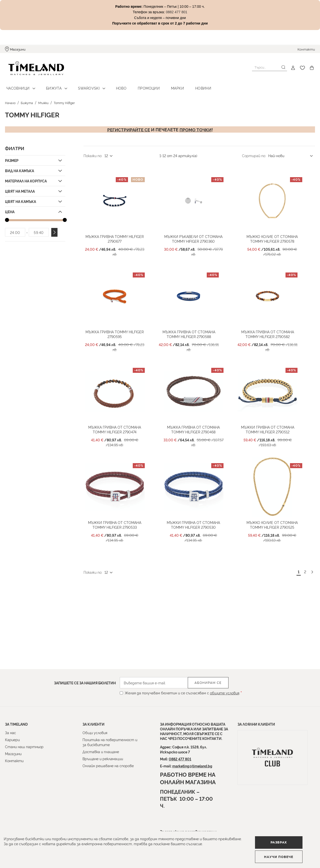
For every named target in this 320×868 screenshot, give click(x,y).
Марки (166, 85)
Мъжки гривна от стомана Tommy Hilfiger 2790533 (120, 552)
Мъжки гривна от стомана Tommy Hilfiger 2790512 (273, 450)
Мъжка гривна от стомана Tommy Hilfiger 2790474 (120, 450)
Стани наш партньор (24, 747)
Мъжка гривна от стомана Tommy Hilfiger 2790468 (199, 450)
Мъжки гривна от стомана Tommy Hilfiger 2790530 (199, 552)
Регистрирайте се (128, 126)
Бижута (51, 85)
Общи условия (95, 733)
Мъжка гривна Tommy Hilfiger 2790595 (120, 349)
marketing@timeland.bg (192, 766)
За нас (10, 733)
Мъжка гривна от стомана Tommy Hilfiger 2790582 (273, 349)
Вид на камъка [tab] (19, 168)
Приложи (54, 230)
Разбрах (32, 854)
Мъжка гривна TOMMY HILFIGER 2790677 (120, 247)
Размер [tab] (12, 157)
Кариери (12, 740)
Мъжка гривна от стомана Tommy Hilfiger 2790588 (194, 349)
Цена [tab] (10, 209)
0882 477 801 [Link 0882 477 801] (176, 12)
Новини (189, 85)
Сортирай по (254, 153)
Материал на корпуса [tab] (26, 178)
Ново (114, 85)
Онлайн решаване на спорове (108, 766)
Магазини (18, 49)
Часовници (17, 85)
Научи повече (94, 854)
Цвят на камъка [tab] (20, 198)
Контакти (306, 49)
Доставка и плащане (101, 752)
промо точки (196, 126)
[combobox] (269, 67)
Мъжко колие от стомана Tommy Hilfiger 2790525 (278, 552)
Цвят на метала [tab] (20, 188)
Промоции (139, 85)
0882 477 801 (180, 759)
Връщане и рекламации (103, 759)
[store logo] (33, 68)
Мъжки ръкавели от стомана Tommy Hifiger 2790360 (199, 247)
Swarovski (83, 85)
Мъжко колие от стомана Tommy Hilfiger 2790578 (278, 247)
